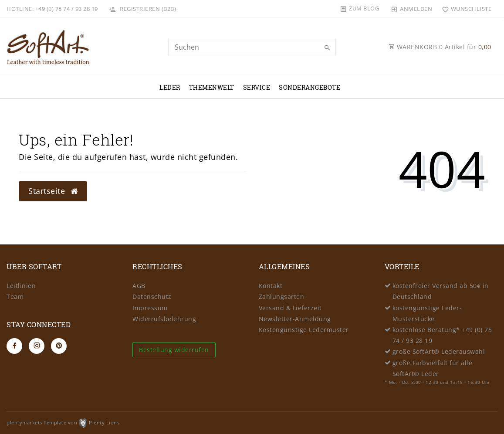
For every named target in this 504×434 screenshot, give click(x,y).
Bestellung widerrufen (174, 350)
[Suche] (327, 48)
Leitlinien (21, 286)
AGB (139, 286)
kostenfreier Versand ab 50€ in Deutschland (441, 291)
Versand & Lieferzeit (290, 308)
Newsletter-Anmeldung (295, 319)
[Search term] (252, 47)
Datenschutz (152, 297)
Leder (170, 87)
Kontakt (271, 286)
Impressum (150, 308)
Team (15, 297)
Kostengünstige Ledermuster (304, 330)
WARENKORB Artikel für (440, 47)
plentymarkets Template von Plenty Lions (63, 422)
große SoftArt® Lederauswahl (439, 351)
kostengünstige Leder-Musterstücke (427, 313)
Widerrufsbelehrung (164, 319)
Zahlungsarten (282, 297)
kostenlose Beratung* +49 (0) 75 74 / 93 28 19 (442, 335)
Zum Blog (364, 8)
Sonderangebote (310, 87)
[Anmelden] (412, 9)
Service (257, 87)
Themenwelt (212, 87)
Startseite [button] (53, 191)
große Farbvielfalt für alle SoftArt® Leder (433, 368)
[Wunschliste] (465, 9)
